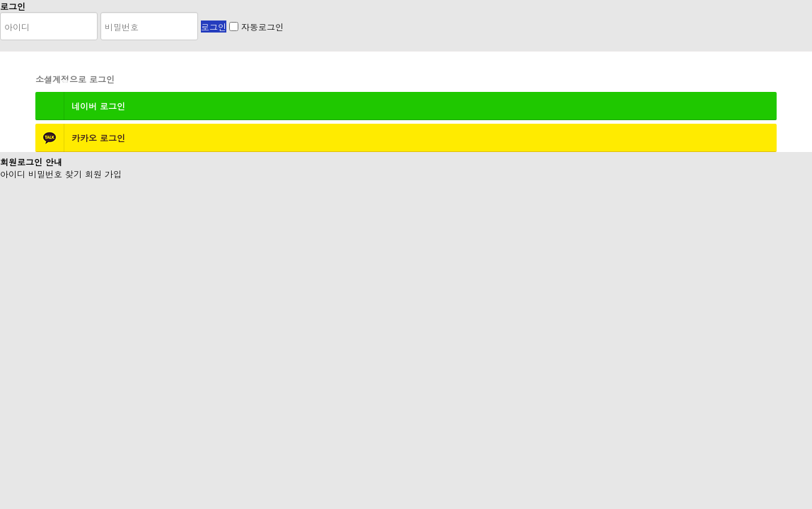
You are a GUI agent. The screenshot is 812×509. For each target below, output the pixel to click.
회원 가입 (103, 174)
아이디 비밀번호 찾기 (41, 174)
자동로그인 (262, 27)
